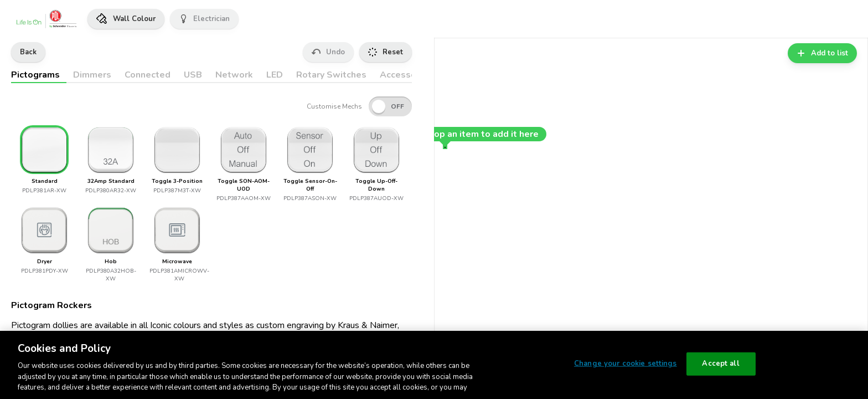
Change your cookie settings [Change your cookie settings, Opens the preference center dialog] (626, 364)
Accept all (720, 364)
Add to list (822, 53)
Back (28, 52)
